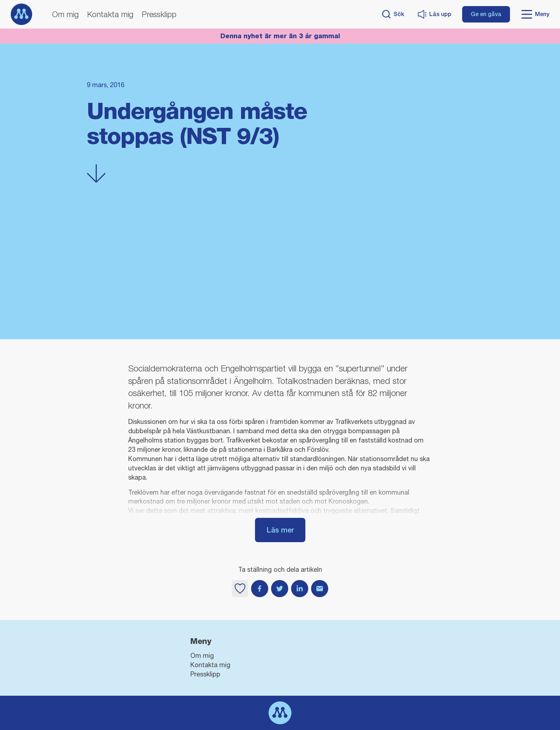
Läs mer (280, 530)
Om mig (65, 14)
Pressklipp (159, 14)
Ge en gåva (486, 14)
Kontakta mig (110, 14)
